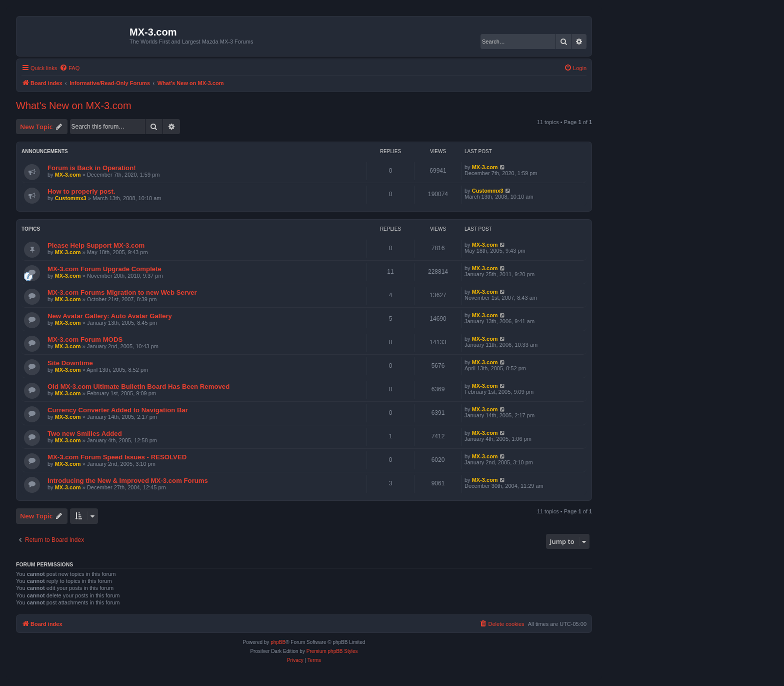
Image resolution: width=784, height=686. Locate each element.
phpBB (278, 642)
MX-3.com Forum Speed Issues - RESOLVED (117, 457)
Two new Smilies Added (85, 434)
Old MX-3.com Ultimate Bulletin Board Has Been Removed (138, 387)
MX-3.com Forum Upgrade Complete (104, 269)
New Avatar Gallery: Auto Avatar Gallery (110, 316)
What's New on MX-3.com (74, 106)
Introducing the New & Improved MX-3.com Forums (128, 481)
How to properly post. (81, 191)
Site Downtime (70, 363)
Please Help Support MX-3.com (96, 245)
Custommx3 (71, 198)
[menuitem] (69, 68)
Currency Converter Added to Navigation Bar (118, 410)
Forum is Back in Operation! (92, 168)
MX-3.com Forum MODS (85, 339)
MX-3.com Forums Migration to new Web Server (122, 292)
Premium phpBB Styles (332, 651)
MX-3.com (68, 175)
